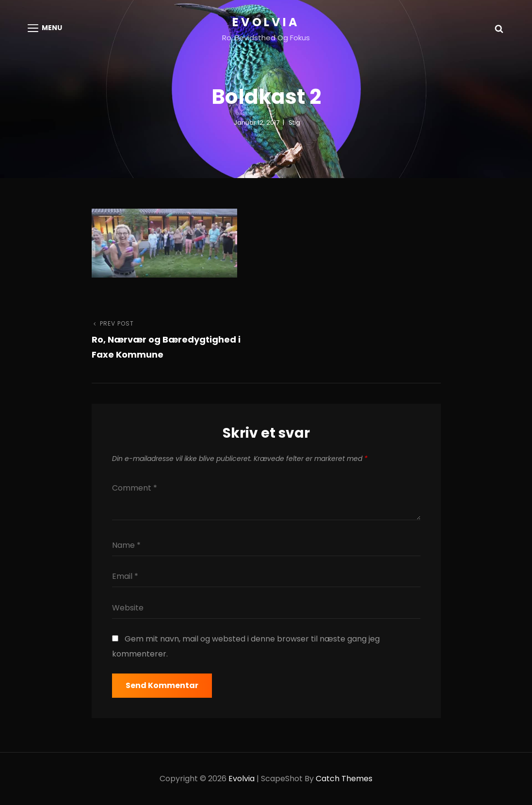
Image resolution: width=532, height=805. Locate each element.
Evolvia (266, 22)
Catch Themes (344, 779)
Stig (294, 123)
